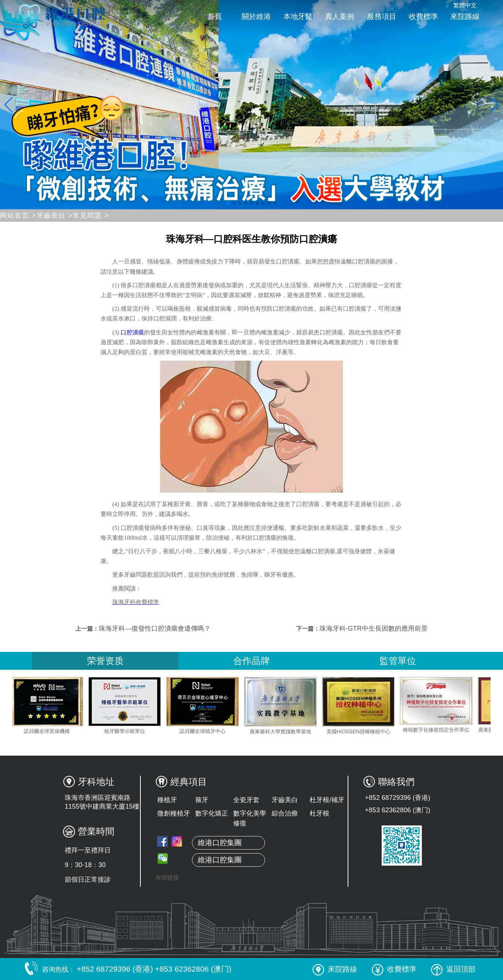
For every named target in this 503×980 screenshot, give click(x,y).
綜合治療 (285, 813)
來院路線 (465, 16)
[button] (228, 203)
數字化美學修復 (250, 818)
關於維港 (256, 16)
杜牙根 (319, 813)
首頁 (215, 16)
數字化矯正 (212, 813)
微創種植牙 (174, 813)
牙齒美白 (285, 800)
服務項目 (382, 16)
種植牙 (167, 800)
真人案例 (340, 16)
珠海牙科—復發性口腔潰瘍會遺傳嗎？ (155, 628)
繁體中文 (465, 5)
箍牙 (202, 800)
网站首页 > (18, 216)
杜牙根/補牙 (327, 800)
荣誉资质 (105, 661)
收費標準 (423, 16)
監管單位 (398, 661)
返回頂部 (453, 969)
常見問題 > (91, 216)
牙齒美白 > (55, 216)
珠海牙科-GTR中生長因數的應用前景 (374, 628)
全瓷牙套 (246, 800)
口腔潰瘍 (132, 332)
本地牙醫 (298, 16)
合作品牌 (251, 661)
